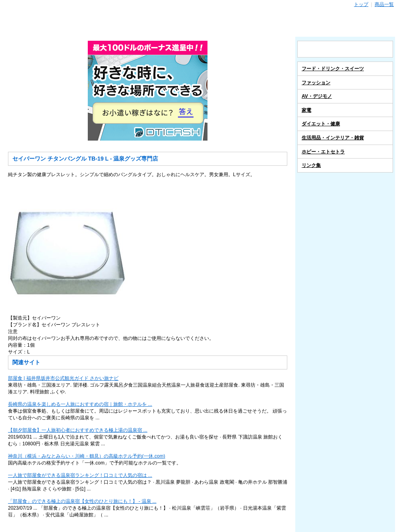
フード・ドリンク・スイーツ (333, 69)
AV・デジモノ (317, 96)
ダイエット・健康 (321, 124)
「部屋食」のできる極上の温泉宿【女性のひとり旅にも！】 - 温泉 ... (82, 501)
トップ (361, 4)
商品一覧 (384, 4)
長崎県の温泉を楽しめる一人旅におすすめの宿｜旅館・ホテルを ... (80, 404)
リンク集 (311, 165)
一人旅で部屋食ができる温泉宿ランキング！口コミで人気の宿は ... (80, 475)
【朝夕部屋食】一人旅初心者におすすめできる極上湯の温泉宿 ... (78, 430)
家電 (306, 110)
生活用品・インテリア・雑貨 (333, 138)
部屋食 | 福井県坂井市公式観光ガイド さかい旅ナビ (63, 378)
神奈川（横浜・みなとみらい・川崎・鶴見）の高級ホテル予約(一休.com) (87, 456)
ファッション (316, 83)
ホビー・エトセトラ (323, 152)
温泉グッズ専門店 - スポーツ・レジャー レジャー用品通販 (200, 23)
